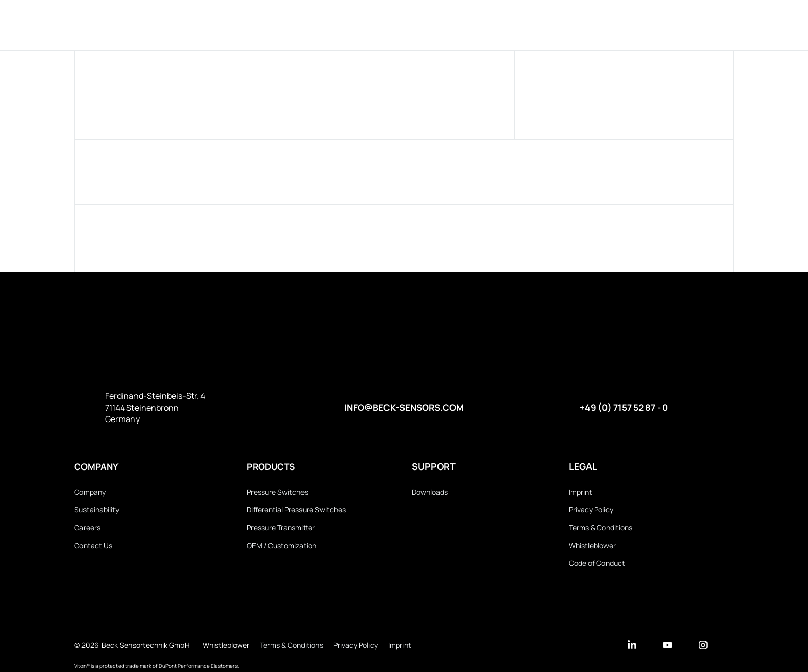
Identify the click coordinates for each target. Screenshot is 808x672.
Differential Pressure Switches (296, 510)
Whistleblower (592, 547)
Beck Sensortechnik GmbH (146, 647)
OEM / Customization (282, 547)
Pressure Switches (277, 492)
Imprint (580, 492)
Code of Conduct (597, 565)
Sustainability (97, 510)
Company (407, 24)
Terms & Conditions (601, 528)
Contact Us (93, 547)
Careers (87, 528)
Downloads (473, 24)
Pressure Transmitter (281, 528)
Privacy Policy (591, 510)
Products (346, 24)
